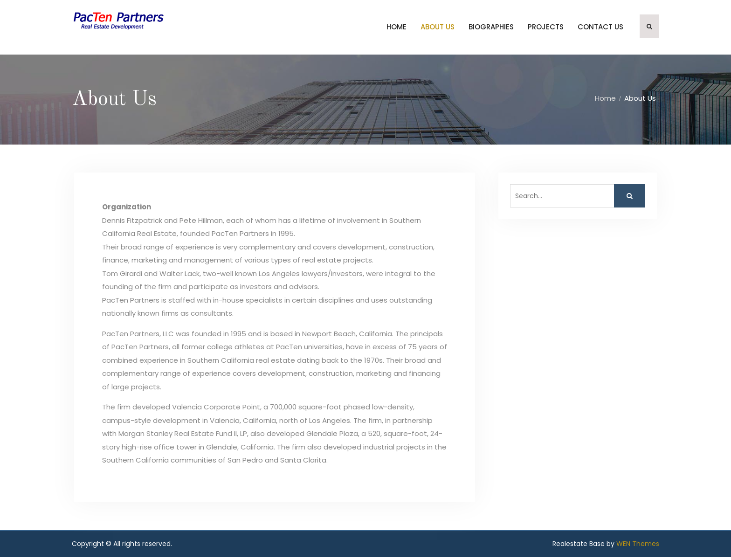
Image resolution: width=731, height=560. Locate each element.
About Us (438, 29)
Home (397, 29)
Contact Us (600, 29)
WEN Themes (638, 547)
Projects (546, 29)
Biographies (491, 29)
